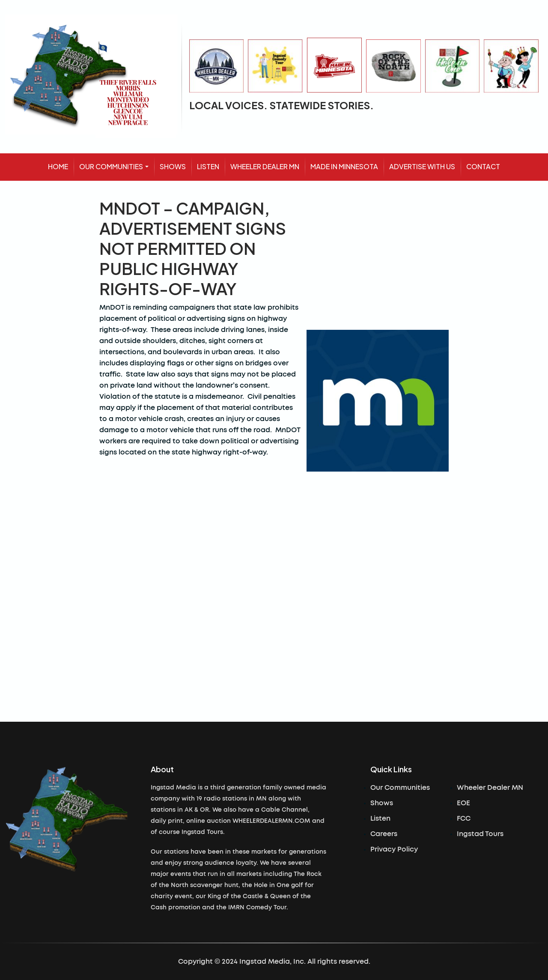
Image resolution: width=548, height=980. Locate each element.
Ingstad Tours (480, 834)
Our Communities (400, 788)
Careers (384, 834)
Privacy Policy (394, 849)
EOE (463, 803)
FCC (464, 819)
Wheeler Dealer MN (490, 788)
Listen (380, 819)
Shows (382, 803)
